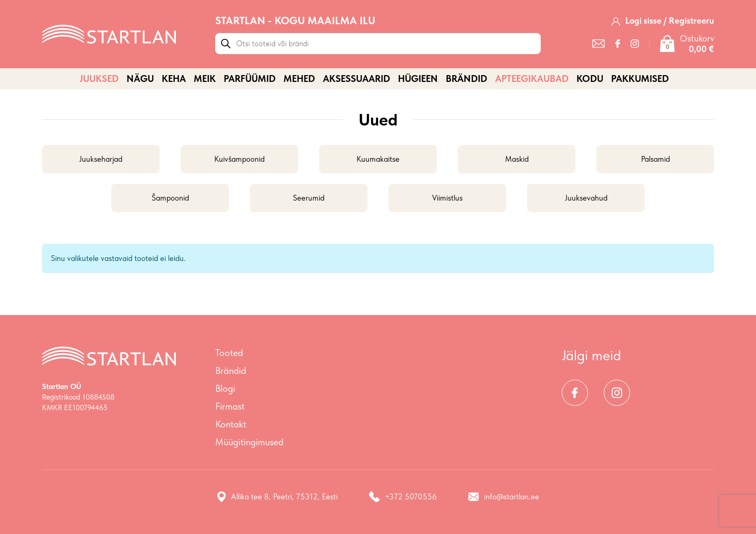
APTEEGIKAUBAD (532, 78)
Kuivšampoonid (239, 159)
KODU (590, 78)
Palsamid (655, 159)
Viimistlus (447, 198)
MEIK (205, 78)
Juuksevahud (586, 198)
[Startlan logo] (109, 33)
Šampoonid (170, 198)
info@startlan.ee (504, 497)
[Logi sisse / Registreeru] (663, 20)
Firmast (230, 406)
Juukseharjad (101, 159)
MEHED (299, 78)
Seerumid (309, 198)
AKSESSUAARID (356, 78)
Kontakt (231, 424)
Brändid (466, 78)
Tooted (229, 353)
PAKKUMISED (640, 78)
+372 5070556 (403, 497)
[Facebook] (618, 44)
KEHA (174, 78)
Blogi (225, 388)
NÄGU (140, 78)
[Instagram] (635, 44)
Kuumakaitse (378, 159)
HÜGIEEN (418, 78)
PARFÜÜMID (250, 78)
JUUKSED (99, 78)
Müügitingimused (249, 442)
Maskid (517, 159)
